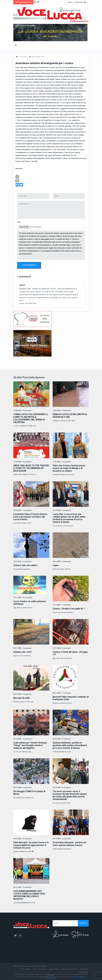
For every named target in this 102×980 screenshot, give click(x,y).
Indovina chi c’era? (23, 652)
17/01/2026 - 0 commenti (61, 462)
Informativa (42, 968)
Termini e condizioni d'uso (69, 968)
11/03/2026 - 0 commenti (22, 462)
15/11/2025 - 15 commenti (23, 597)
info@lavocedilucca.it (80, 976)
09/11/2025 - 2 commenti (22, 648)
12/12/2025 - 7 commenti (22, 510)
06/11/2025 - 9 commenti (22, 694)
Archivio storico (51, 978)
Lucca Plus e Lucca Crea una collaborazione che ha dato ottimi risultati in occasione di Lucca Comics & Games (69, 518)
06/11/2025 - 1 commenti (61, 693)
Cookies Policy (83, 971)
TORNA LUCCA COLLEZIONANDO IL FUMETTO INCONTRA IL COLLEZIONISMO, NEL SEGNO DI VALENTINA (31, 418)
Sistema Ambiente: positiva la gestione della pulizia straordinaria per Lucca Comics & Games (70, 745)
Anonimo (19, 169)
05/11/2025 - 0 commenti (61, 739)
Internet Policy (84, 968)
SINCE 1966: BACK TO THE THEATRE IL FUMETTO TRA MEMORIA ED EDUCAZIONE (27, 468)
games (22, 285)
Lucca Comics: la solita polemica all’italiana (30, 602)
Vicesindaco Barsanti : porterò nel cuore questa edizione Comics (70, 843)
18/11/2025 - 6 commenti (22, 561)
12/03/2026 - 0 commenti (22, 411)
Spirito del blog (25, 968)
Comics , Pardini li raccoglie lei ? (69, 608)
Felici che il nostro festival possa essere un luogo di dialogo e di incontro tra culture (69, 468)
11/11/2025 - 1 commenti (61, 605)
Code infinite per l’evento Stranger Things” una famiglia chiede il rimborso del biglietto (31, 745)
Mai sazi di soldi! (22, 698)
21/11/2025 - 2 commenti (61, 510)
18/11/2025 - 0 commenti (61, 561)
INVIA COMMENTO (29, 265)
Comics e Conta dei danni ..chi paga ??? (70, 653)
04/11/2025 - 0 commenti (22, 838)
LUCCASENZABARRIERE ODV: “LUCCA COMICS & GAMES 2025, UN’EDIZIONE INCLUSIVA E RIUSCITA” (30, 894)
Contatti (35, 968)
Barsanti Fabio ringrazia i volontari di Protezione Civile (70, 698)
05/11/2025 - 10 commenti (23, 739)
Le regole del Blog (53, 968)
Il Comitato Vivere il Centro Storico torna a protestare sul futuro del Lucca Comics (31, 517)
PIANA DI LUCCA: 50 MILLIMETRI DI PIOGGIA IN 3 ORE (70, 416)
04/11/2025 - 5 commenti (61, 838)
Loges (56, 565)
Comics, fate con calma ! (26, 565)
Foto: (19, 222)
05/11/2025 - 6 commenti (22, 787)
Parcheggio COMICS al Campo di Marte (30, 792)
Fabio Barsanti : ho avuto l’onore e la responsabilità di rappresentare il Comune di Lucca (31, 844)
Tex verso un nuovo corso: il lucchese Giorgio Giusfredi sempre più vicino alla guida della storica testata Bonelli (70, 795)
